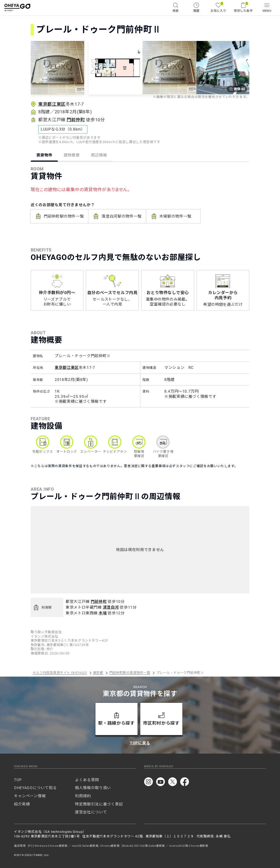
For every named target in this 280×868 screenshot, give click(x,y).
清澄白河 (111, 607)
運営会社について (91, 812)
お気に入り (218, 7)
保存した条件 (243, 7)
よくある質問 (87, 780)
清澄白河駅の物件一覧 (117, 216)
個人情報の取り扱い (93, 788)
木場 (103, 613)
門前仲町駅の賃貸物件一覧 (130, 673)
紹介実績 (22, 804)
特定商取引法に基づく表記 (99, 804)
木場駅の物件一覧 (171, 216)
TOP (18, 780)
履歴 (196, 7)
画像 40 (237, 89)
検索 (176, 7)
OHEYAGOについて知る (35, 788)
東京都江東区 (52, 104)
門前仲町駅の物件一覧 (59, 216)
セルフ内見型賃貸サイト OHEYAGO (60, 673)
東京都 (98, 673)
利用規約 (83, 796)
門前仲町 (76, 120)
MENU (267, 7)
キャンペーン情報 (30, 796)
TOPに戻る (140, 743)
